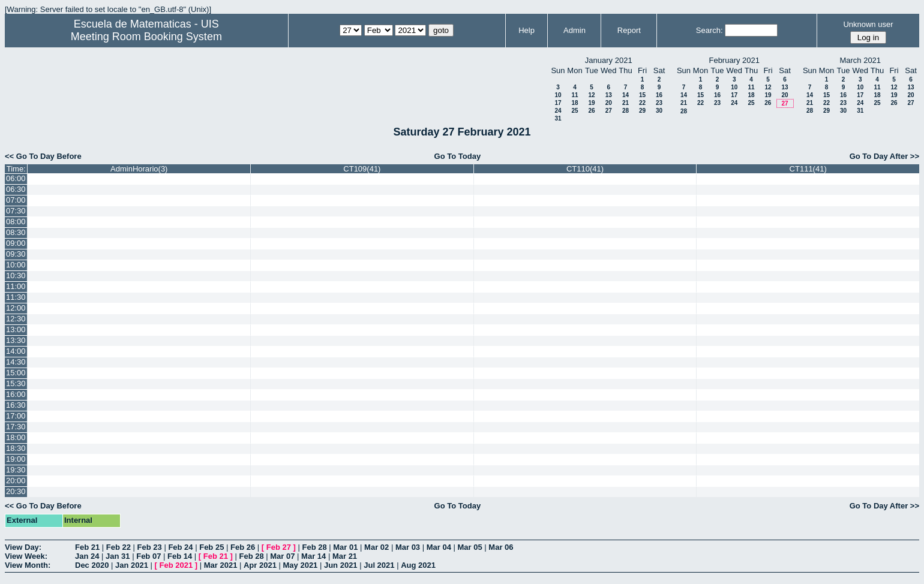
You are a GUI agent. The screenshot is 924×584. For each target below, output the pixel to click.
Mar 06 (501, 547)
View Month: (28, 565)
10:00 (16, 265)
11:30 (16, 297)
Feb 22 (118, 547)
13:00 (16, 329)
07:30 (16, 211)
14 (625, 95)
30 (659, 111)
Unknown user (868, 24)
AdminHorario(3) (139, 169)
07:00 (16, 200)
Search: (709, 30)
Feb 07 (148, 556)
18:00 (16, 437)
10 (558, 95)
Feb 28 (314, 547)
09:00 (16, 243)
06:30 (16, 189)
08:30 (16, 232)
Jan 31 (118, 556)
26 (591, 111)
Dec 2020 (92, 565)
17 (558, 103)
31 (558, 118)
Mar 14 (313, 556)
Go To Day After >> (884, 156)
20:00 (16, 481)
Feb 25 (211, 547)
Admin (574, 30)
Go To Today (458, 156)
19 (591, 103)
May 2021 (301, 565)
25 (574, 111)
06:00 (16, 178)
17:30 (16, 427)
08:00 (16, 222)
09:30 (16, 254)
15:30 (16, 383)
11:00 (16, 286)
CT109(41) (362, 169)
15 (642, 95)
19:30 (16, 470)
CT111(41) (808, 169)
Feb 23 (150, 547)
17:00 (16, 416)
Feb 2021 (176, 565)
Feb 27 (279, 547)
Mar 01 (345, 547)
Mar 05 (470, 547)
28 (625, 111)
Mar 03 (408, 547)
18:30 (16, 448)
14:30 (16, 362)
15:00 (16, 373)
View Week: (26, 556)
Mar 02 (376, 547)
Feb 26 (243, 547)
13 (609, 95)
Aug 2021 (418, 565)
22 (642, 103)
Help (526, 30)
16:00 (16, 394)
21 (625, 103)
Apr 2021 (260, 565)
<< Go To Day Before (43, 156)
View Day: (23, 547)
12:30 (16, 319)
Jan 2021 (132, 565)
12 (591, 95)
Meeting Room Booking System (146, 37)
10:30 (16, 276)
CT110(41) (585, 169)
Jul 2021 (379, 565)
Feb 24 (180, 547)
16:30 (16, 405)
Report (629, 30)
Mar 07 (282, 556)
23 (659, 103)
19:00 (16, 459)
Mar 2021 (221, 565)
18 (574, 103)
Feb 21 (87, 547)
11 (574, 95)
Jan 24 (87, 556)
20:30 (16, 491)
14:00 (16, 351)
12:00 (16, 308)
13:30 (16, 340)
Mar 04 (439, 547)
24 (558, 111)
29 (642, 111)
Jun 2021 (341, 565)
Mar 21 (345, 556)
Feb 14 (180, 556)
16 (659, 95)
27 (609, 111)
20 (609, 103)
